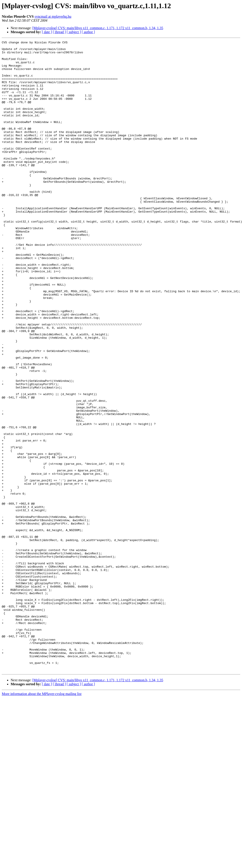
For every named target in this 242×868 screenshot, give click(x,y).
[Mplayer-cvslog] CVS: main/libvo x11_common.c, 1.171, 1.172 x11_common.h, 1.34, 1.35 (98, 28)
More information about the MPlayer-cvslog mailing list (42, 820)
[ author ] (88, 32)
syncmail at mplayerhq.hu (53, 16)
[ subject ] (74, 32)
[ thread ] (59, 32)
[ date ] (47, 32)
